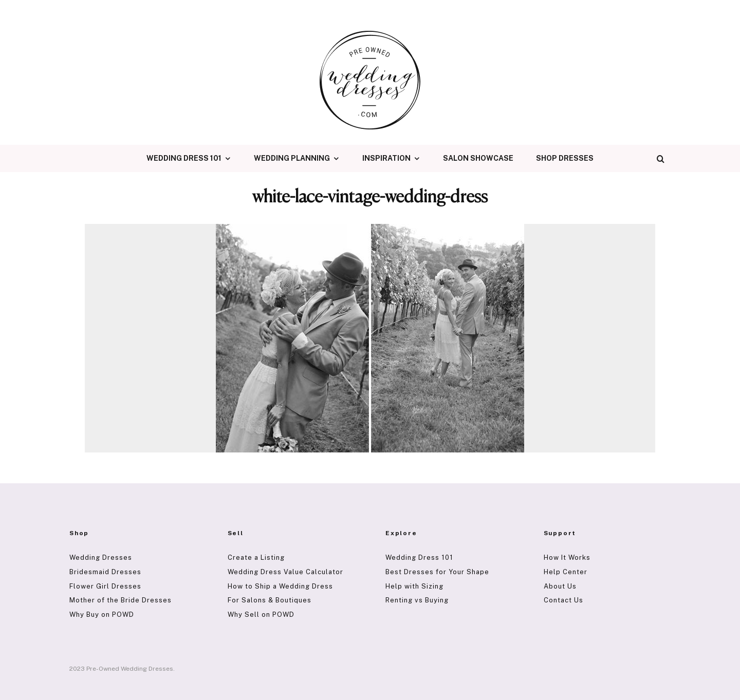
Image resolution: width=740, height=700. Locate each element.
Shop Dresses (565, 158)
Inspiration (386, 158)
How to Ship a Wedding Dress (280, 586)
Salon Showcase (478, 158)
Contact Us (563, 600)
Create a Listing (256, 557)
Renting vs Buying (417, 600)
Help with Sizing (414, 586)
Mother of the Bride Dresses (121, 600)
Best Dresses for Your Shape (437, 572)
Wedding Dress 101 (184, 158)
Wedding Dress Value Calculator (285, 572)
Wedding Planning (292, 158)
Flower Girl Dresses (105, 586)
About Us (560, 586)
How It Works (567, 557)
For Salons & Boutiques (270, 600)
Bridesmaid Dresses (105, 572)
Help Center (566, 572)
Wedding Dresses (101, 557)
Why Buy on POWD (102, 614)
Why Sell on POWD (261, 614)
